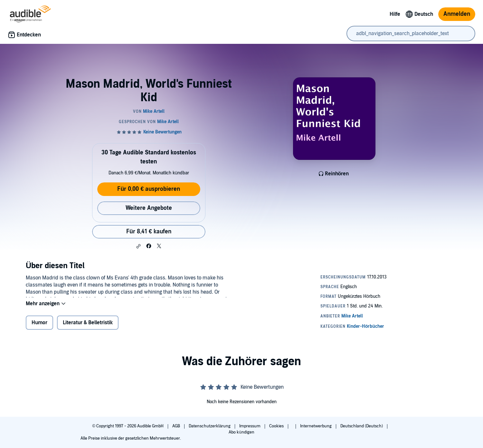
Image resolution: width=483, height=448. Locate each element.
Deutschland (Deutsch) (362, 426)
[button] (138, 246)
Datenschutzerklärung (210, 426)
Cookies (277, 426)
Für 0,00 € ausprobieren (149, 189)
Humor (39, 327)
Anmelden (457, 14)
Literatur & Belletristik (88, 327)
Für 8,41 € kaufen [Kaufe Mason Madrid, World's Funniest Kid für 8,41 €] (149, 232)
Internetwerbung (316, 426)
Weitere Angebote (149, 208)
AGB (177, 426)
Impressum (250, 426)
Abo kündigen (241, 432)
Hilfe (395, 14)
